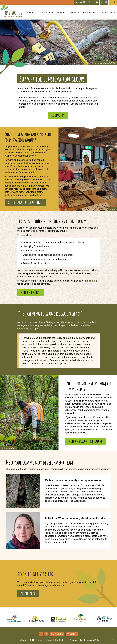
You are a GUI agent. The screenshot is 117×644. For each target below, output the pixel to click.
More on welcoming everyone (86, 441)
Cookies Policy (93, 640)
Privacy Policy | (77, 640)
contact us (58, 115)
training (93, 281)
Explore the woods (90, 13)
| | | (58, 640)
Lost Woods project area (22, 180)
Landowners (23, 640)
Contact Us (61, 640)
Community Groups (42, 640)
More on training (31, 292)
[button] (30, 13)
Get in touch (28, 594)
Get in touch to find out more (25, 202)
